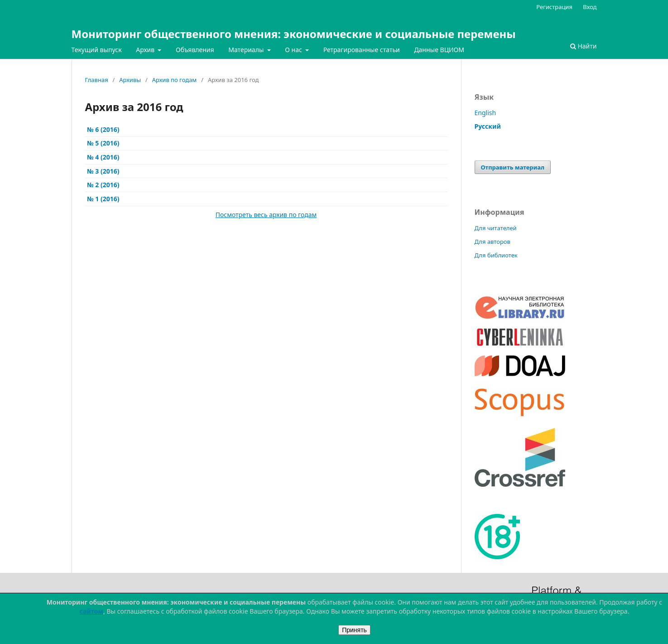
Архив (146, 50)
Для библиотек (496, 255)
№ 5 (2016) (103, 143)
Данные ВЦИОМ (439, 50)
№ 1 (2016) (103, 199)
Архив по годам (175, 80)
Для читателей (496, 228)
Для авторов (493, 242)
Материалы (247, 50)
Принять (354, 630)
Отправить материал (513, 167)
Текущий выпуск (97, 50)
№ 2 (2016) (103, 185)
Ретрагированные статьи (362, 50)
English (485, 113)
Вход (590, 7)
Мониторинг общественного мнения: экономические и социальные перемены (294, 34)
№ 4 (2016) (103, 157)
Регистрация (554, 7)
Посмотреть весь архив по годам (266, 215)
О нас (294, 50)
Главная (97, 80)
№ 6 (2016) (103, 129)
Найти (584, 46)
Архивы (130, 80)
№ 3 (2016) (103, 171)
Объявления (195, 50)
